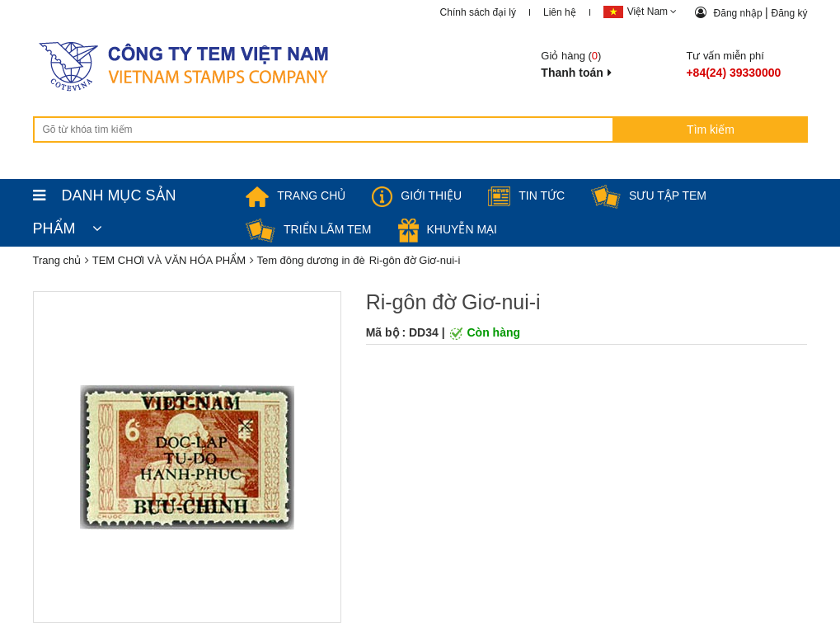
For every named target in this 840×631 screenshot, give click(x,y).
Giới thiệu (417, 195)
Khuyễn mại (448, 229)
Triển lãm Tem (309, 229)
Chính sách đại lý (478, 12)
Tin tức (526, 195)
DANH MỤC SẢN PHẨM (105, 200)
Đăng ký (789, 13)
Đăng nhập (739, 13)
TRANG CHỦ (296, 195)
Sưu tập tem (649, 195)
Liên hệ (560, 12)
